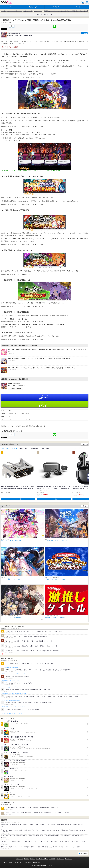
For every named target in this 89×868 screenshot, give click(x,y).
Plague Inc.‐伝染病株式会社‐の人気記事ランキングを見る (14, 694)
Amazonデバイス (34, 449)
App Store (44, 398)
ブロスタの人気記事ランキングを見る (10, 687)
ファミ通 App (7, 3)
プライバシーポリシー (42, 859)
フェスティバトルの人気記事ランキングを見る (12, 713)
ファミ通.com (60, 859)
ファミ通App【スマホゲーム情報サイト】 (11, 11)
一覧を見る (85, 444)
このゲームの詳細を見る (16, 389)
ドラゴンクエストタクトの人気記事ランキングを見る (14, 707)
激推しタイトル (48, 15)
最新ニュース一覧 (28, 11)
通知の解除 (52, 859)
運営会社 (33, 859)
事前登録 (39, 15)
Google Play (44, 404)
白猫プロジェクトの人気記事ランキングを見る (12, 681)
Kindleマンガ (23, 449)
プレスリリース (38, 11)
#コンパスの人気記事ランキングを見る (10, 667)
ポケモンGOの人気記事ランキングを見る (11, 700)
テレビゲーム (46, 449)
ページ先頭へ (84, 853)
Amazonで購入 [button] (18, 499)
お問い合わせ (20, 859)
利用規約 (27, 859)
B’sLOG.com (69, 859)
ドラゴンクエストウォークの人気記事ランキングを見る (14, 674)
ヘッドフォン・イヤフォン (9, 449)
